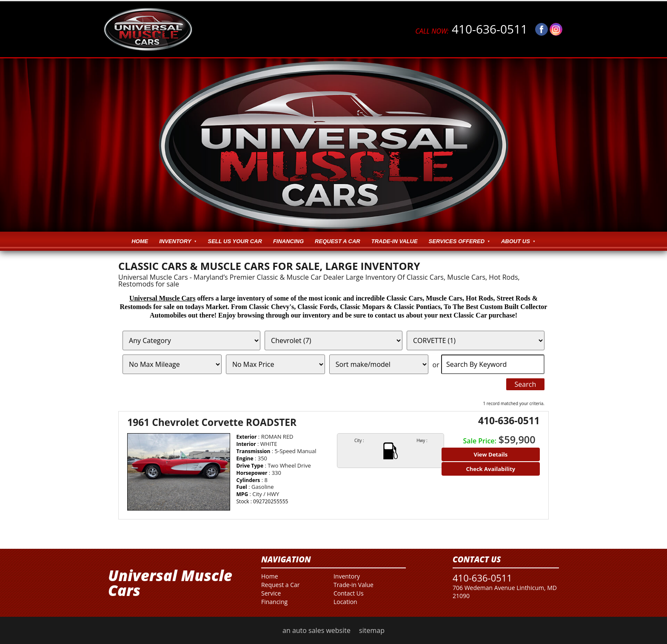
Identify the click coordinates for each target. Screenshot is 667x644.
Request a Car (338, 241)
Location (345, 602)
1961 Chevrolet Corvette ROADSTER (212, 422)
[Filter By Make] (333, 340)
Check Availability (490, 469)
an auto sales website (316, 630)
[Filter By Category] (191, 340)
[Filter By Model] (476, 340)
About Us (516, 241)
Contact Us (349, 593)
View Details (490, 454)
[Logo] (148, 29)
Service (271, 593)
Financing (288, 241)
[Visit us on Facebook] (542, 29)
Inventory (175, 241)
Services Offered (457, 241)
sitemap (372, 630)
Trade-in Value (395, 241)
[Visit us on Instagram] (556, 29)
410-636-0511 (471, 29)
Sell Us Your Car (235, 241)
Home (140, 241)
